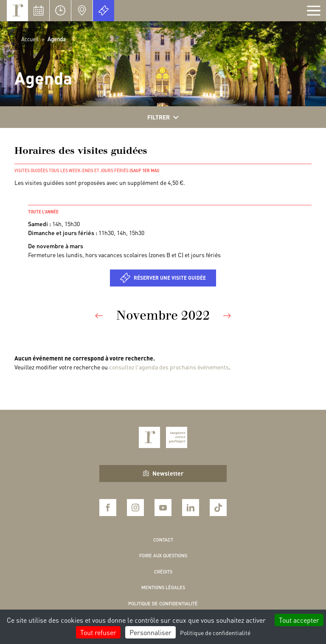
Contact (163, 540)
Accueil (30, 39)
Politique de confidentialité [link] (215, 633)
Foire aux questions (163, 556)
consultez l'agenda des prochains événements (169, 367)
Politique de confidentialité (163, 604)
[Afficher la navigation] (314, 11)
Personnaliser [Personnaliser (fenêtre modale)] (150, 632)
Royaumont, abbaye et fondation (17, 11)
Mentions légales (163, 587)
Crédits (163, 572)
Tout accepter (299, 620)
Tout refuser (98, 632)
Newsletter (163, 473)
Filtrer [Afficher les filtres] (163, 117)
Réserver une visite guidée (170, 278)
